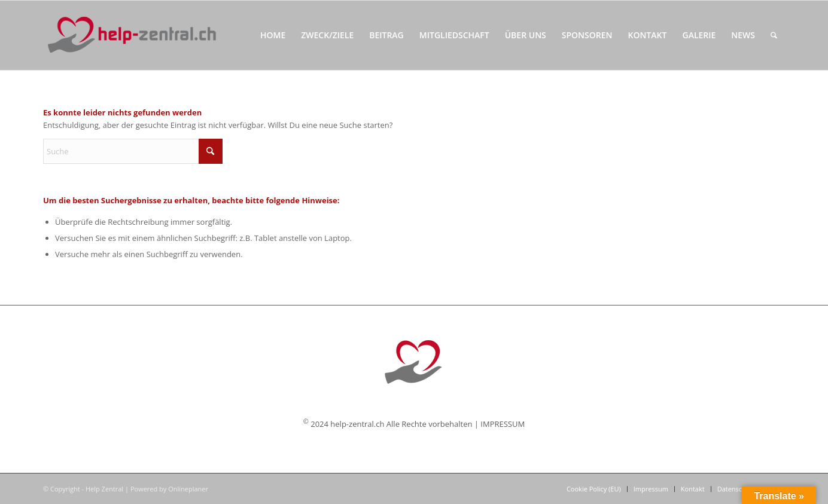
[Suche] (774, 35)
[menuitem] (273, 35)
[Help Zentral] (131, 35)
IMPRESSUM (503, 424)
